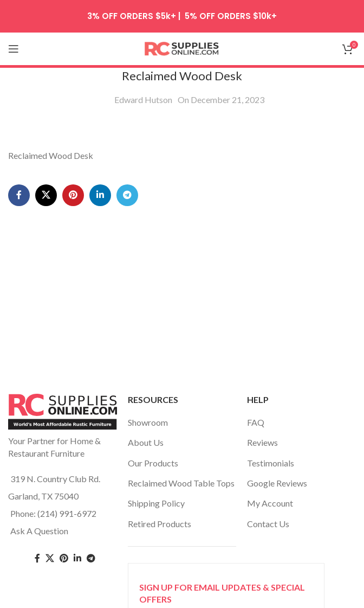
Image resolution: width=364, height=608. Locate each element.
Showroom (148, 422)
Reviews (262, 442)
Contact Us (268, 524)
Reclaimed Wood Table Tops (181, 483)
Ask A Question (39, 531)
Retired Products (160, 524)
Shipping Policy (156, 503)
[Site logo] (182, 47)
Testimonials (271, 463)
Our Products (153, 463)
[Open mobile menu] (14, 49)
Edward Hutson (143, 100)
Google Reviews (277, 483)
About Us (146, 442)
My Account (270, 503)
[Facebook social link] (19, 195)
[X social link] (46, 195)
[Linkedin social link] (100, 195)
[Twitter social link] (50, 558)
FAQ (256, 422)
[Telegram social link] (127, 195)
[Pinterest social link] (73, 195)
